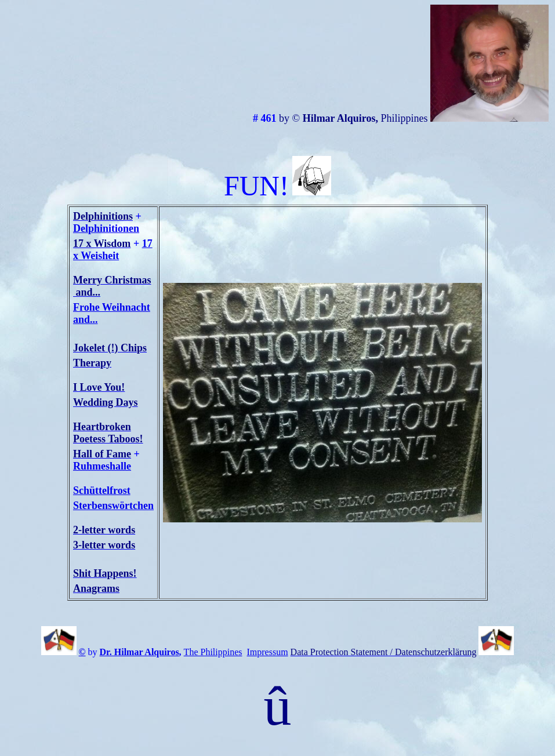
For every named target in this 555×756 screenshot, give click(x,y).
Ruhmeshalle (102, 466)
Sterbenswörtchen (113, 506)
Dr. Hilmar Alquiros (139, 652)
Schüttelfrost (102, 490)
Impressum (268, 652)
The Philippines (213, 652)
